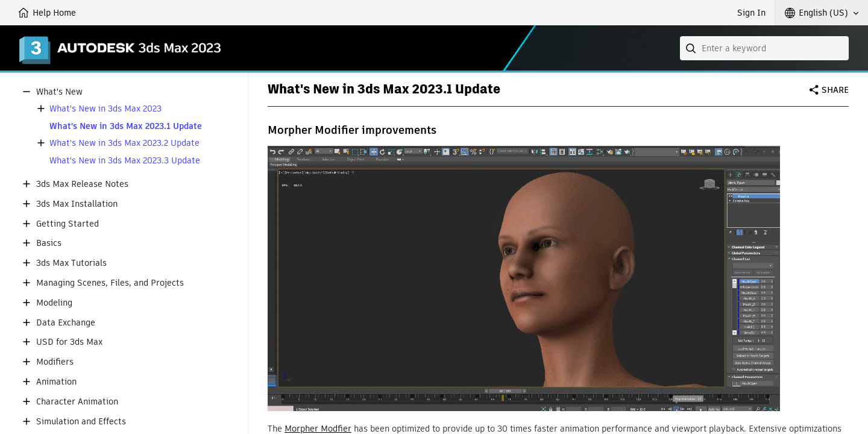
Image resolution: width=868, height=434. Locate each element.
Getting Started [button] (68, 224)
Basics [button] (49, 243)
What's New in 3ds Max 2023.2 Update (124, 143)
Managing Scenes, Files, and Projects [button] (110, 283)
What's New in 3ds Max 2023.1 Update (126, 126)
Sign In (751, 13)
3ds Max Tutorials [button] (71, 263)
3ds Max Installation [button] (77, 204)
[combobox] (764, 48)
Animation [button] (56, 382)
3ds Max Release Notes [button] (82, 184)
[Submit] (692, 48)
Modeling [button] (54, 303)
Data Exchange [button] (66, 323)
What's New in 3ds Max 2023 (105, 109)
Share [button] (835, 90)
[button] (822, 13)
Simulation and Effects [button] (81, 422)
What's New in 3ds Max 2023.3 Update (125, 161)
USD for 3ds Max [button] (69, 342)
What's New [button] (59, 92)
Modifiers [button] (55, 362)
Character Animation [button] (77, 402)
